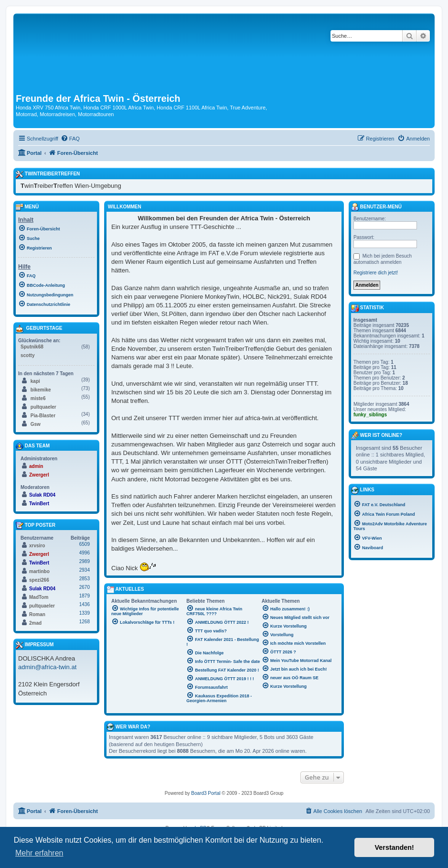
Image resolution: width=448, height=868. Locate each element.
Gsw (36, 424)
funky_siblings (370, 415)
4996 (85, 553)
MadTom (39, 597)
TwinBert (39, 504)
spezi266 (39, 580)
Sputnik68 (32, 347)
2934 (85, 570)
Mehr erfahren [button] (39, 853)
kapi (35, 381)
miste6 (38, 398)
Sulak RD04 (42, 495)
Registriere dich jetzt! (376, 273)
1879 (85, 596)
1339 (85, 613)
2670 (85, 587)
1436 (85, 604)
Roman (37, 614)
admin (36, 466)
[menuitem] (70, 139)
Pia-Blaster (43, 416)
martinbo (39, 571)
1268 (85, 622)
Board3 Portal (206, 793)
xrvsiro (37, 546)
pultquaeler (43, 407)
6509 (85, 544)
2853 (85, 579)
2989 (85, 561)
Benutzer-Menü (376, 207)
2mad (35, 623)
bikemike (41, 390)
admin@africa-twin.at (47, 667)
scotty (27, 355)
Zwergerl (39, 475)
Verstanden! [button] (395, 847)
